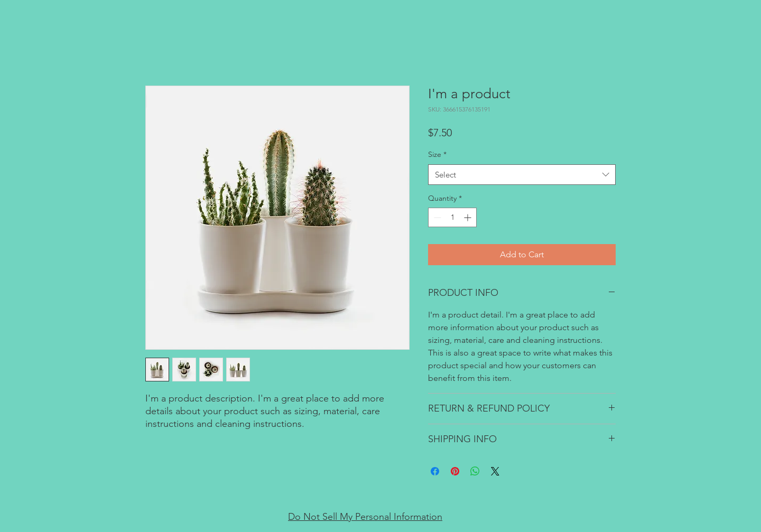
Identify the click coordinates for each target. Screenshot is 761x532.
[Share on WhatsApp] (475, 471)
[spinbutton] (452, 217)
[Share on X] (495, 471)
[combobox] (522, 175)
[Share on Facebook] (435, 471)
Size (437, 154)
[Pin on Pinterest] (455, 471)
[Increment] (468, 217)
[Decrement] (436, 217)
